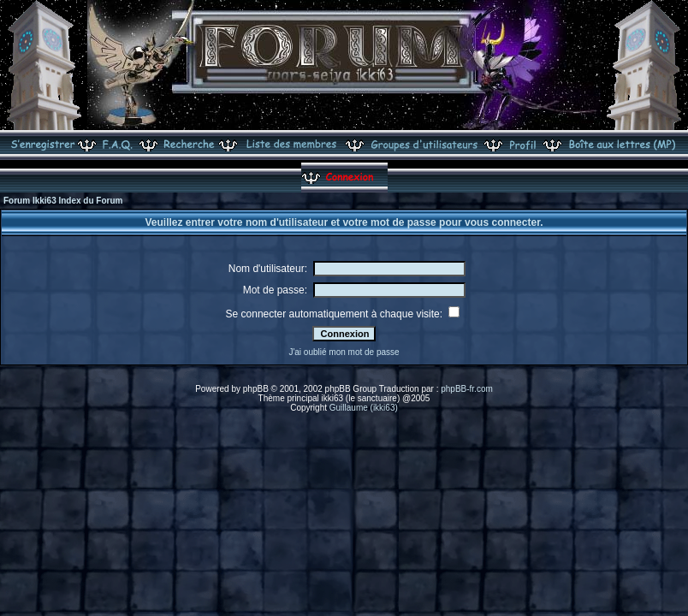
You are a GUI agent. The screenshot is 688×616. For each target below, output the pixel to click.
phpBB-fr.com (467, 389)
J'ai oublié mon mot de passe (344, 352)
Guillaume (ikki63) (364, 408)
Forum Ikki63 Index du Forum (63, 201)
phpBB (256, 389)
